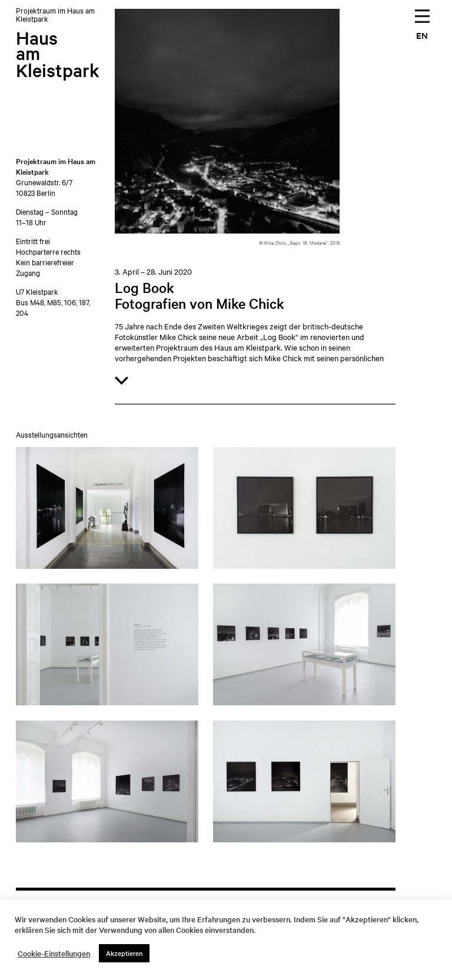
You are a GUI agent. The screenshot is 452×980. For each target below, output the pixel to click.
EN (422, 35)
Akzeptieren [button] (124, 953)
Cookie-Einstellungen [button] (54, 954)
